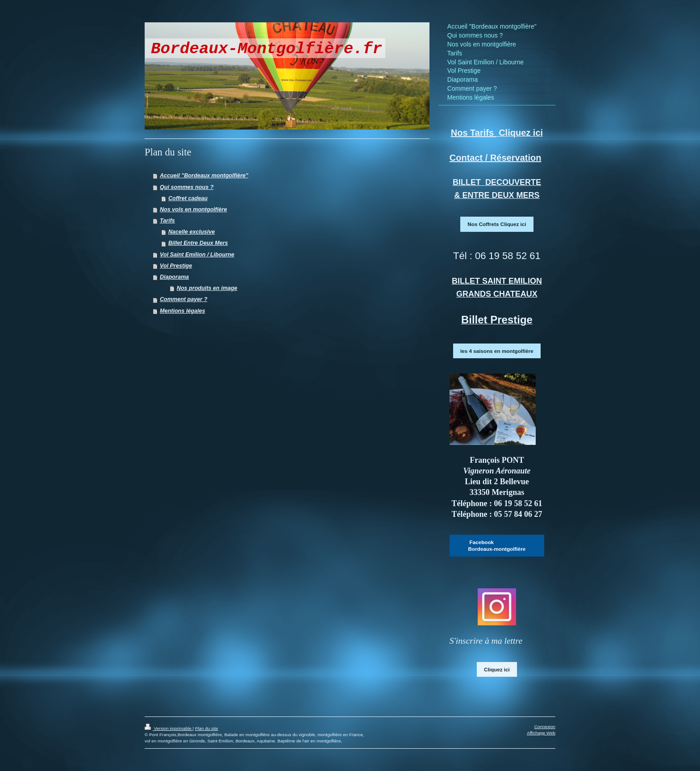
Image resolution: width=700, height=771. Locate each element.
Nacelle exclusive (192, 232)
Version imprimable (169, 728)
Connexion (545, 727)
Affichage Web (541, 733)
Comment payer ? (183, 299)
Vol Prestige (176, 266)
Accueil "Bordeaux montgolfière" (204, 176)
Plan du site (207, 728)
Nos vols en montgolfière (193, 210)
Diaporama (174, 277)
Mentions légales (182, 311)
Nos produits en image (207, 288)
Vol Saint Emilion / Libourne (197, 255)
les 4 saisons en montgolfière (497, 351)
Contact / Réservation (496, 158)
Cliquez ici (497, 669)
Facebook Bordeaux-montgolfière (497, 546)
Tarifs (167, 221)
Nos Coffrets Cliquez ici (497, 224)
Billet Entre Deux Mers (198, 243)
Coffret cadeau (188, 198)
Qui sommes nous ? (187, 187)
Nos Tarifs (474, 133)
